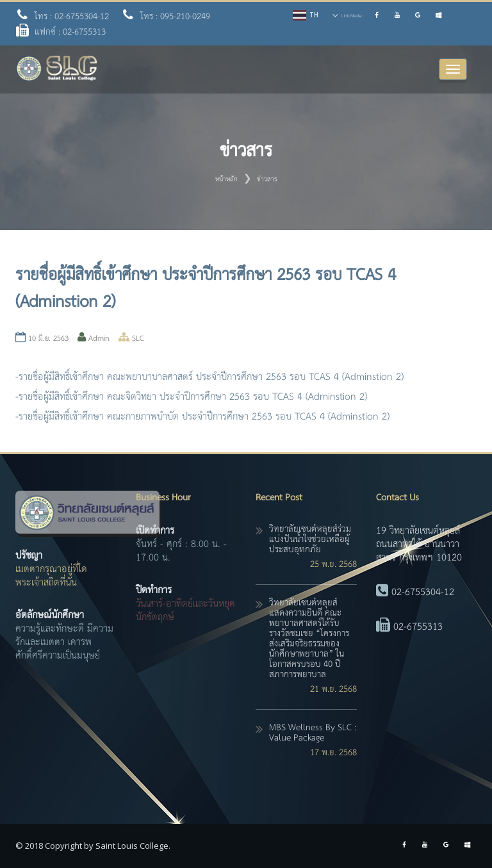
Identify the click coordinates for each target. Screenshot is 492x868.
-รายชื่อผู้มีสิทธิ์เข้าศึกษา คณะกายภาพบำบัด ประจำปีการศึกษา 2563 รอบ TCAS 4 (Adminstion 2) (202, 417)
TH (314, 15)
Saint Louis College (132, 846)
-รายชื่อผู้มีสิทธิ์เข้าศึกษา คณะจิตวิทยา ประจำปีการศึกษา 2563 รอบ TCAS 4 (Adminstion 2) (191, 397)
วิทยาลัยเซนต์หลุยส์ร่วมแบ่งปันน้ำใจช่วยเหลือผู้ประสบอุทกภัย (310, 539)
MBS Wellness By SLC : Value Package (313, 733)
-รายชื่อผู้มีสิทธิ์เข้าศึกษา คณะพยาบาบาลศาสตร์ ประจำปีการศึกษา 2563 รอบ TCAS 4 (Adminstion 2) (209, 377)
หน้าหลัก (226, 179)
